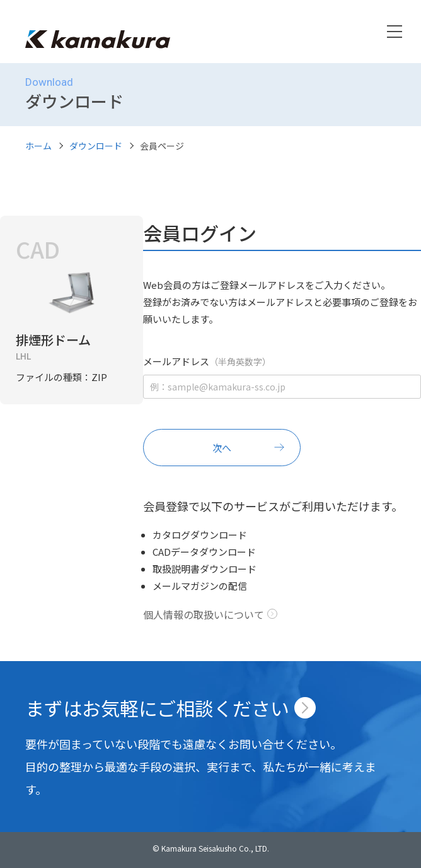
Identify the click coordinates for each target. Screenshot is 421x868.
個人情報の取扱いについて (204, 614)
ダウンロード (96, 146)
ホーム (38, 146)
